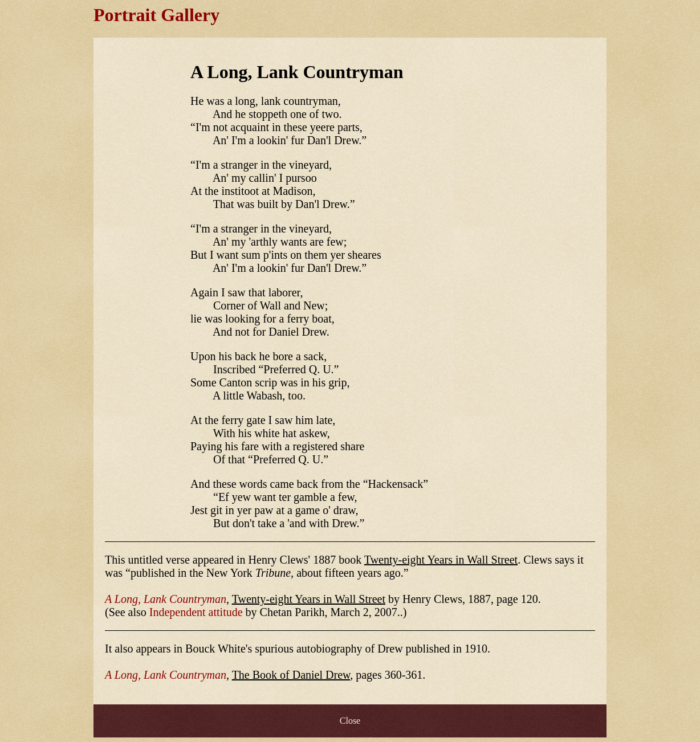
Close (350, 721)
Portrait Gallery (156, 15)
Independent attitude (196, 612)
